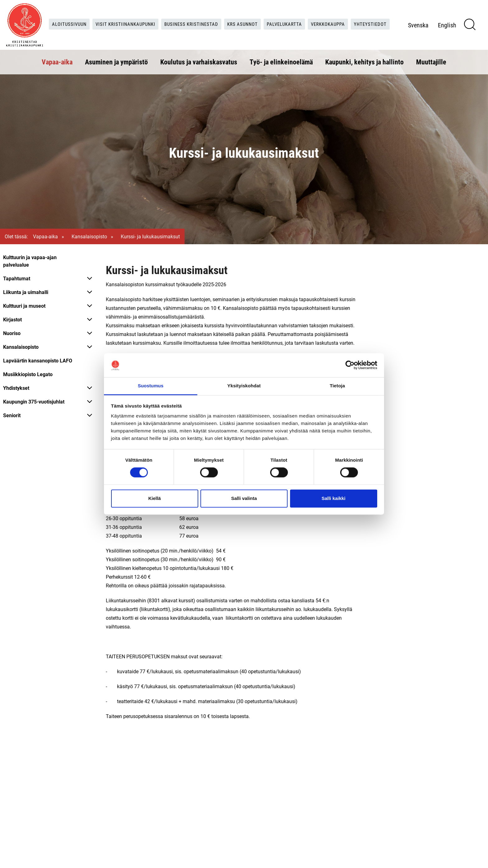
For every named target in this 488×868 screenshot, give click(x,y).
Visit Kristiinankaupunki (142, 17)
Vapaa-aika (57, 61)
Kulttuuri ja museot (24, 306)
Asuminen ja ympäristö (116, 61)
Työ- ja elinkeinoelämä (281, 61)
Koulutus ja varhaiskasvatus (199, 61)
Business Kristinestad (211, 17)
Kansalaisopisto (89, 236)
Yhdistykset (16, 388)
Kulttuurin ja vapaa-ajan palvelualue (30, 261)
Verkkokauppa (356, 17)
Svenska (430, 30)
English (459, 30)
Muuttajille (431, 61)
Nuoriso (12, 333)
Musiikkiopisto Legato (28, 374)
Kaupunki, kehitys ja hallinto (364, 61)
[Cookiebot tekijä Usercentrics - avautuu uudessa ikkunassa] (350, 365)
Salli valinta (244, 498)
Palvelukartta (309, 17)
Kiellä (154, 498)
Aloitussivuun (83, 17)
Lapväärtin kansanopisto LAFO (38, 360)
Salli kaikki (333, 498)
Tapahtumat (17, 278)
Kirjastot (12, 319)
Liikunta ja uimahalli (26, 292)
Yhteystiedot (220, 30)
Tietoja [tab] (338, 386)
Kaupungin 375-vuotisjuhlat (34, 401)
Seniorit (12, 415)
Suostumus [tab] (151, 386)
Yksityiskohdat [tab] (244, 386)
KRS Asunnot (265, 17)
